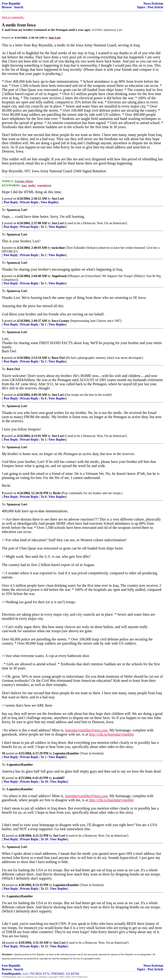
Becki (57, 493)
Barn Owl (58, 358)
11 (3, 778)
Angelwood (59, 276)
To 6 (43, 398)
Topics (141, 7)
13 (3, 885)
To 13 (44, 946)
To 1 (43, 227)
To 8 (43, 497)
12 (3, 836)
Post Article (155, 7)
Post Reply (11, 202)
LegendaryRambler (66, 753)
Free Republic (11, 4)
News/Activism (153, 4)
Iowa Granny (60, 321)
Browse (7, 7)
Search (19, 7)
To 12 (44, 889)
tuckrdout (58, 248)
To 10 (44, 782)
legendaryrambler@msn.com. (87, 730)
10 (3, 753)
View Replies (49, 202)
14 (3, 943)
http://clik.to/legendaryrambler (112, 734)
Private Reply (29, 202)
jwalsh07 (59, 778)
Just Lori (58, 199)
